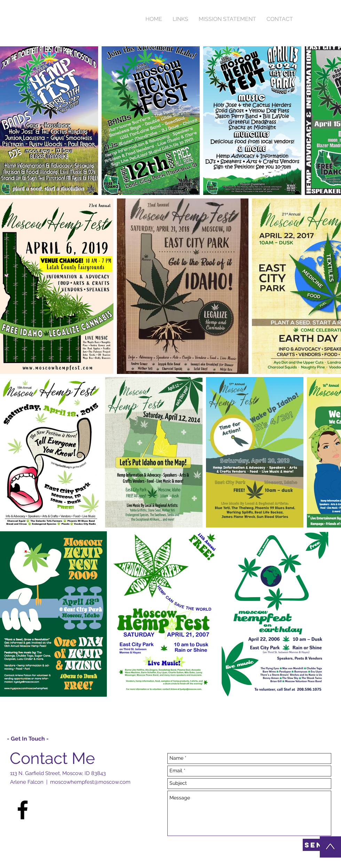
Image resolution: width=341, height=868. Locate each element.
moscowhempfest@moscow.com (90, 782)
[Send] (317, 845)
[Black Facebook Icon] (23, 810)
